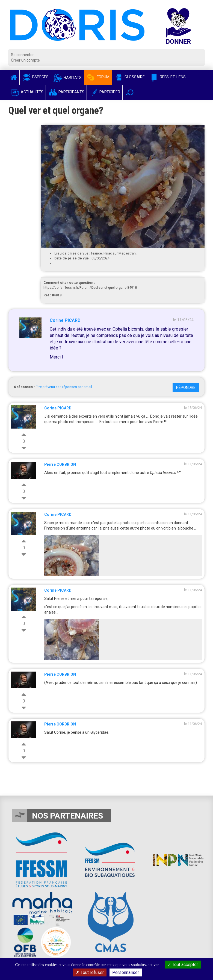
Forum (98, 77)
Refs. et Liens (168, 77)
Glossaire (129, 77)
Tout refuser (90, 972)
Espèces (35, 77)
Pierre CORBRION (60, 464)
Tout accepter (183, 965)
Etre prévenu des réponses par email (64, 387)
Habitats (67, 78)
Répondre (186, 388)
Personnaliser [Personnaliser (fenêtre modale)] (126, 972)
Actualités (27, 92)
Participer (105, 92)
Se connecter (22, 55)
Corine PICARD (65, 320)
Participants (66, 92)
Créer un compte (25, 60)
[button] (130, 92)
